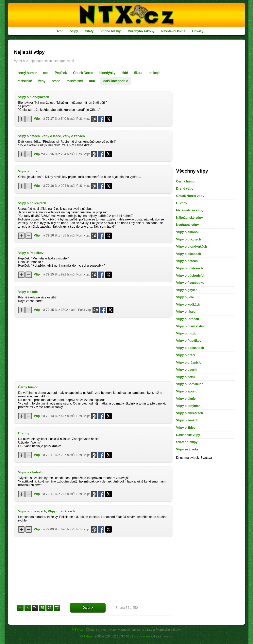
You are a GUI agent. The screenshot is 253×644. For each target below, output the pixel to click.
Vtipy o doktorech (189, 268)
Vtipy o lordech (188, 319)
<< (20, 608)
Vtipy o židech (187, 428)
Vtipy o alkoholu (30, 472)
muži (93, 81)
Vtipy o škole (28, 292)
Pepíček (61, 73)
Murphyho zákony (141, 31)
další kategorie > (116, 81)
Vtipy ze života (187, 449)
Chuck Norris (83, 73)
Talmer (89, 636)
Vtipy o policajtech (32, 203)
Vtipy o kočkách (188, 304)
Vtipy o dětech (29, 136)
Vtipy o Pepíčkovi (31, 253)
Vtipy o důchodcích (191, 276)
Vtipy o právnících (190, 362)
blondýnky (107, 73)
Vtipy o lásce (51, 136)
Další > (88, 608)
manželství (75, 81)
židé (125, 73)
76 (50, 608)
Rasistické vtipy (188, 435)
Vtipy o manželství (190, 326)
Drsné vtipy (185, 189)
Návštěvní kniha (173, 31)
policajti (154, 73)
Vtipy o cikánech (189, 254)
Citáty (89, 31)
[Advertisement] (93, 349)
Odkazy (198, 31)
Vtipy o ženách (74, 136)
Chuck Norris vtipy (190, 196)
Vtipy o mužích (29, 171)
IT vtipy (24, 433)
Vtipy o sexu (185, 377)
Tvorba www (141, 636)
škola (138, 73)
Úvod (59, 31)
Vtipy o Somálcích (190, 384)
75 (42, 608)
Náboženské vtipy (189, 218)
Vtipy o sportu (187, 391)
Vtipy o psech (186, 370)
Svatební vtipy (187, 442)
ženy (42, 81)
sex (46, 73)
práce (56, 81)
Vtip (37, 119)
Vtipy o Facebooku (190, 283)
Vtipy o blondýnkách (34, 97)
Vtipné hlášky (111, 31)
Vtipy (74, 31)
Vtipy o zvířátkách (61, 511)
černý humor (27, 73)
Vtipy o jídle (185, 297)
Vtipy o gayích (187, 290)
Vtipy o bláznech (189, 239)
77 (57, 608)
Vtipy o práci (186, 355)
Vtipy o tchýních (188, 406)
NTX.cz (78, 630)
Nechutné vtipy (187, 225)
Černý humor (28, 387)
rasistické (25, 81)
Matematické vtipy (190, 210)
